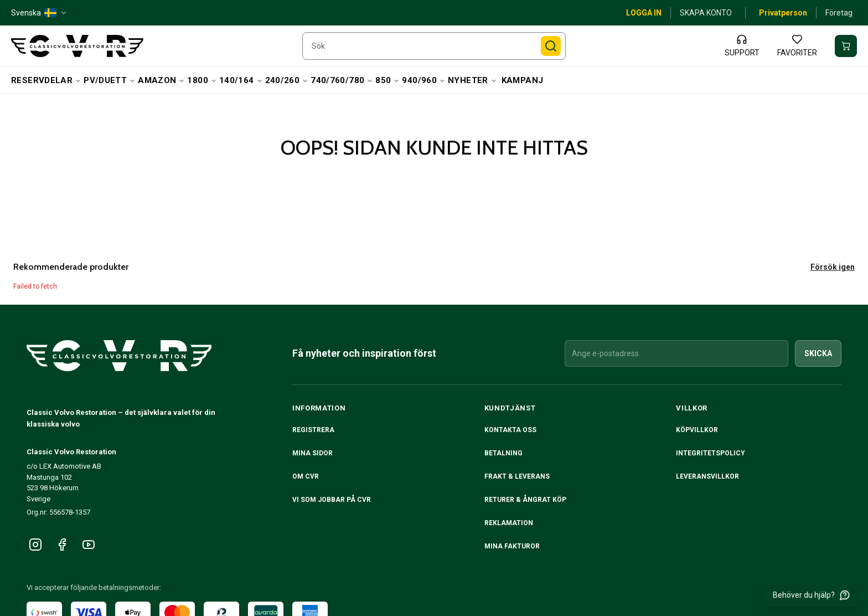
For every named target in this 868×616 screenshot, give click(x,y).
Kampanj (523, 80)
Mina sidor (312, 453)
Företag (839, 13)
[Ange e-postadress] (676, 353)
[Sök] (551, 46)
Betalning (503, 453)
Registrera (313, 430)
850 (387, 80)
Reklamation (509, 523)
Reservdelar (46, 80)
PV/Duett (110, 80)
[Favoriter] (797, 46)
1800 (202, 80)
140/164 (241, 80)
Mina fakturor (512, 546)
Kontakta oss (510, 430)
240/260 (287, 80)
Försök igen (833, 267)
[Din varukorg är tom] (846, 46)
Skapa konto (706, 13)
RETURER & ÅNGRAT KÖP (525, 500)
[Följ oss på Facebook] (62, 545)
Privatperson (783, 13)
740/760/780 (342, 80)
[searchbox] (434, 46)
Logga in (644, 13)
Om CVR (306, 476)
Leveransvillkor (707, 476)
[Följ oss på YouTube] (89, 545)
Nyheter (472, 80)
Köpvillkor (697, 430)
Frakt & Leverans (517, 476)
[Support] (742, 46)
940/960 (424, 80)
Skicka (818, 353)
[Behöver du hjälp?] (812, 595)
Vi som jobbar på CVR (332, 500)
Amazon (161, 80)
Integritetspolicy (711, 453)
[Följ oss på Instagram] (35, 545)
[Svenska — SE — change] (39, 13)
